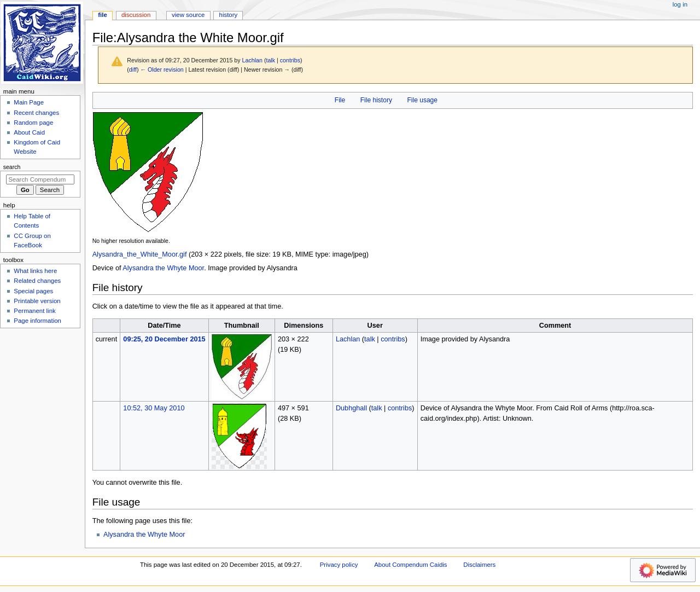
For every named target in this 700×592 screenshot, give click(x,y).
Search (12, 167)
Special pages (33, 291)
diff (133, 69)
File (340, 100)
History (229, 15)
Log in (680, 4)
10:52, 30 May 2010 (154, 408)
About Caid (29, 132)
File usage (422, 100)
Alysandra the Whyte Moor (163, 268)
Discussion (136, 15)
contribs (290, 60)
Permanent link (34, 311)
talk (270, 60)
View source (188, 15)
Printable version (37, 301)
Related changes (37, 281)
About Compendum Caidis (410, 565)
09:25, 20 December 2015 (164, 339)
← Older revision (162, 69)
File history (376, 100)
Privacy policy (339, 565)
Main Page (29, 102)
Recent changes (36, 113)
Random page (33, 123)
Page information (37, 321)
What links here (35, 271)
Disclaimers (479, 565)
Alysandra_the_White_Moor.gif (140, 254)
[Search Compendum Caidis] (40, 179)
